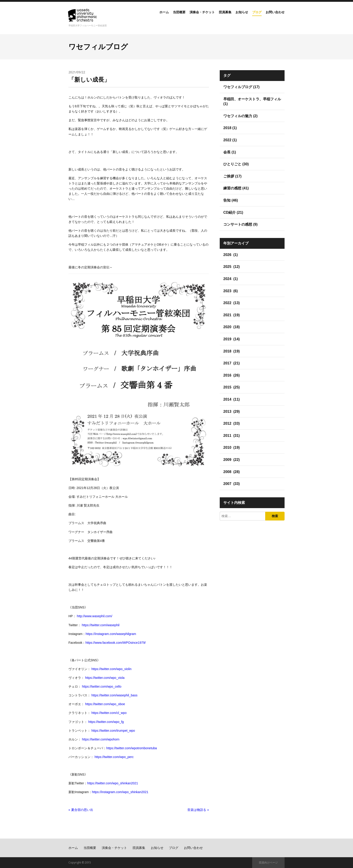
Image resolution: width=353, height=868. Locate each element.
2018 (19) (232, 351)
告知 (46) (231, 200)
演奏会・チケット (190, 17)
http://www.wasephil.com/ (94, 616)
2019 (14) (232, 339)
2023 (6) (231, 291)
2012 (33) (232, 423)
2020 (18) (232, 327)
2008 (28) (232, 472)
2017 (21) (232, 363)
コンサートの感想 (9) (240, 224)
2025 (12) (232, 267)
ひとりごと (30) (236, 164)
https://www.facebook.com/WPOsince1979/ (115, 643)
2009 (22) (232, 460)
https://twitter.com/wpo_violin (111, 669)
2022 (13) (232, 303)
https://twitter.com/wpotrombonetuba (132, 748)
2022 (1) (230, 140)
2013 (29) (232, 412)
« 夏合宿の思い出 (81, 810)
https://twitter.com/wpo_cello (102, 686)
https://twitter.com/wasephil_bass (114, 695)
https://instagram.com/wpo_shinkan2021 (120, 792)
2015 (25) (232, 387)
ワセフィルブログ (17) (241, 87)
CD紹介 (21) (233, 212)
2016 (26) (232, 375)
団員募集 (217, 17)
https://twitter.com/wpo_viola (105, 678)
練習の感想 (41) (236, 188)
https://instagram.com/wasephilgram (111, 634)
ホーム (147, 17)
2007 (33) (232, 484)
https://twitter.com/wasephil (101, 625)
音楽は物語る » (198, 810)
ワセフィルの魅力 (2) (240, 116)
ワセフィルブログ (98, 47)
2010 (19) (232, 447)
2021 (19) (232, 315)
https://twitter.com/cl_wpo (109, 713)
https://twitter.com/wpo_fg (106, 722)
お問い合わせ (274, 17)
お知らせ (236, 17)
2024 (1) (231, 279)
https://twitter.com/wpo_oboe (105, 704)
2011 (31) (232, 436)
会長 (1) (230, 152)
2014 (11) (232, 399)
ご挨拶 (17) (232, 176)
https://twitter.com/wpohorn (101, 739)
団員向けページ (268, 863)
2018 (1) (230, 128)
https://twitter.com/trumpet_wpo (113, 731)
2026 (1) (231, 255)
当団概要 (164, 17)
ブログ (253, 17)
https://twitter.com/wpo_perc (114, 757)
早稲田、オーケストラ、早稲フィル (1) (252, 102)
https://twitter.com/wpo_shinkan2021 (113, 783)
